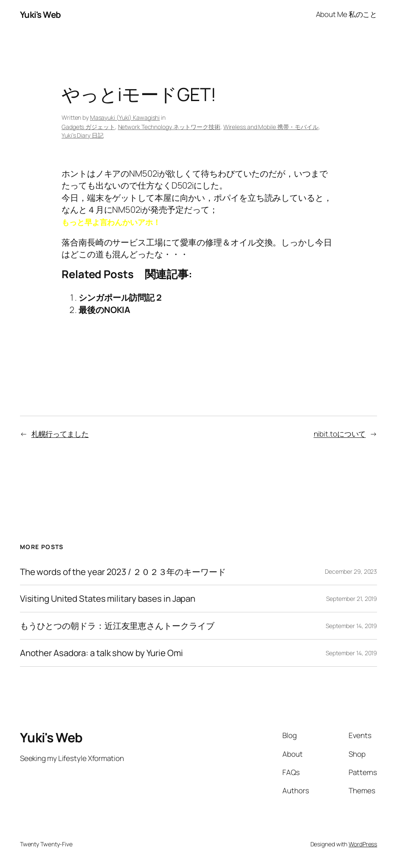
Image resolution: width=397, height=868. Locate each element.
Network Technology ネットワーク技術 (169, 127)
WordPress (363, 844)
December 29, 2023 (351, 571)
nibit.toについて (340, 434)
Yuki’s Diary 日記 (83, 135)
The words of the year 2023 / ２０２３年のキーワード (123, 572)
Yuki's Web (41, 14)
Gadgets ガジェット (88, 127)
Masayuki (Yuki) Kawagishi (125, 117)
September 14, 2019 (351, 626)
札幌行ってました (60, 434)
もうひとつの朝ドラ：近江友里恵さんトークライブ (117, 626)
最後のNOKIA (104, 310)
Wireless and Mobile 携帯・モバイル (271, 127)
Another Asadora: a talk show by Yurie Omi (101, 653)
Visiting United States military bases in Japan (108, 599)
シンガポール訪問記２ (121, 297)
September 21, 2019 (352, 599)
